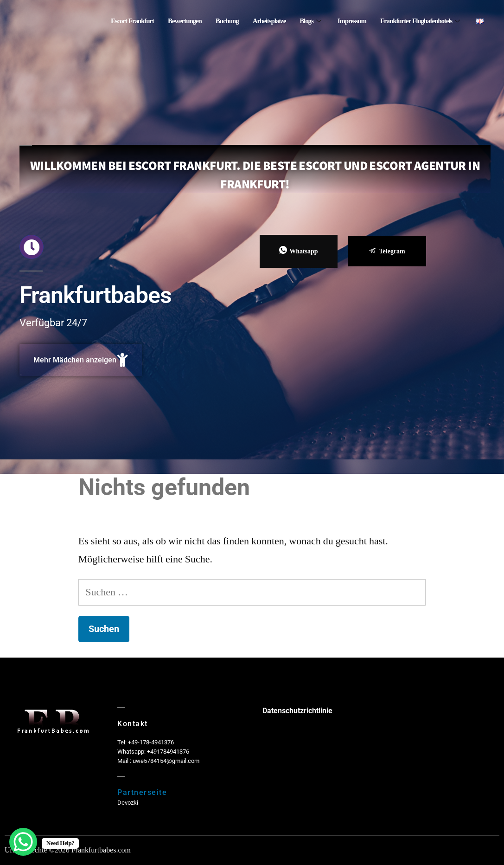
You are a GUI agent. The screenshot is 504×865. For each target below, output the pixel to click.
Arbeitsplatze (269, 21)
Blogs (310, 21)
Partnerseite (142, 792)
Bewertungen (185, 21)
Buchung (227, 21)
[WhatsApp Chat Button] (23, 842)
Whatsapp (298, 251)
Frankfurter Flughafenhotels (420, 21)
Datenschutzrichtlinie (297, 711)
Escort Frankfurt (132, 21)
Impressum (352, 21)
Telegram (387, 251)
